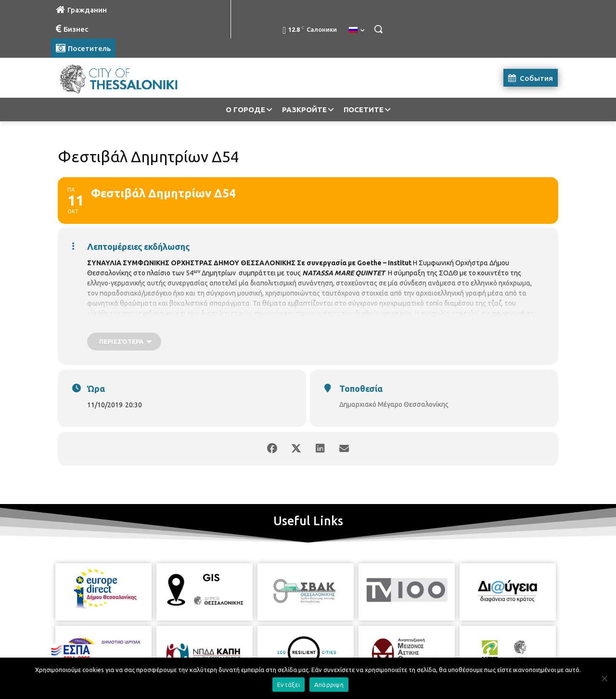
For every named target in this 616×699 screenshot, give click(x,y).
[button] (378, 29)
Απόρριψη (329, 685)
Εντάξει (289, 685)
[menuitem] (357, 30)
